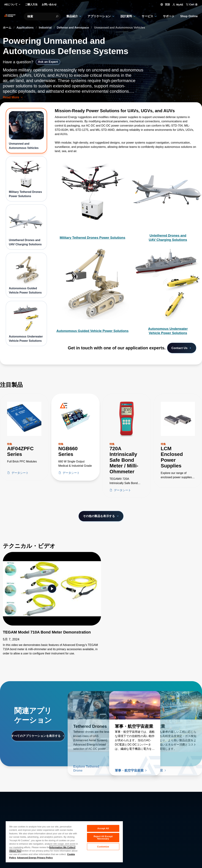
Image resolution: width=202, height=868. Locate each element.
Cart (192, 4)
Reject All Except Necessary (103, 838)
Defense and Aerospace (73, 28)
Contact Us (180, 348)
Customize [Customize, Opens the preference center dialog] (103, 848)
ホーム (7, 28)
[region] (64, 842)
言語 (165, 4)
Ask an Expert (48, 62)
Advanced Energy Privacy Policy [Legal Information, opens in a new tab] (35, 858)
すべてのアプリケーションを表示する (38, 736)
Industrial (46, 28)
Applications (25, 28)
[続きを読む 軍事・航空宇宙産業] (135, 705)
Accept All (103, 828)
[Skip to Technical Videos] (3, 540)
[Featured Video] (52, 589)
